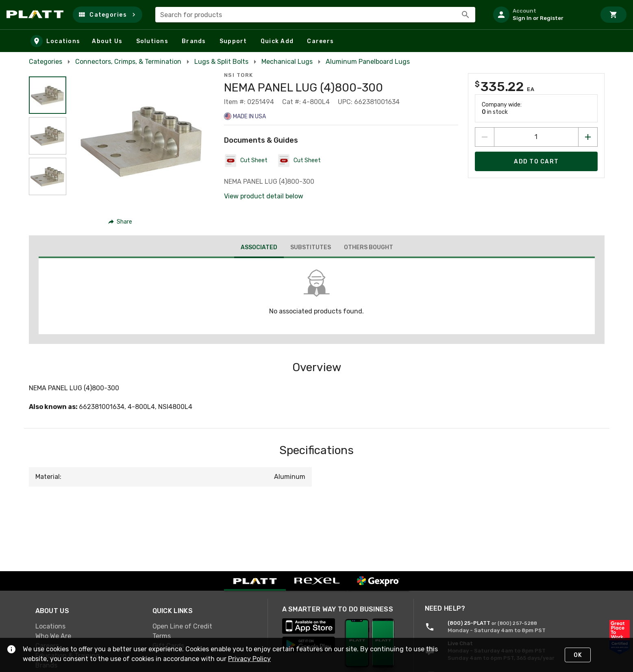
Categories (46, 62)
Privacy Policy (249, 659)
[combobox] (315, 15)
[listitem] (541, 15)
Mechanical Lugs (287, 62)
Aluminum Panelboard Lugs (368, 62)
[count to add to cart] (536, 137)
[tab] (259, 248)
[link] (87, 626)
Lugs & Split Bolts (221, 62)
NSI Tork (239, 75)
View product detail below (264, 196)
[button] (108, 15)
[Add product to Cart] (536, 161)
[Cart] (613, 15)
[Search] (466, 15)
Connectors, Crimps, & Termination (128, 62)
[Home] (36, 15)
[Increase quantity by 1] (588, 137)
